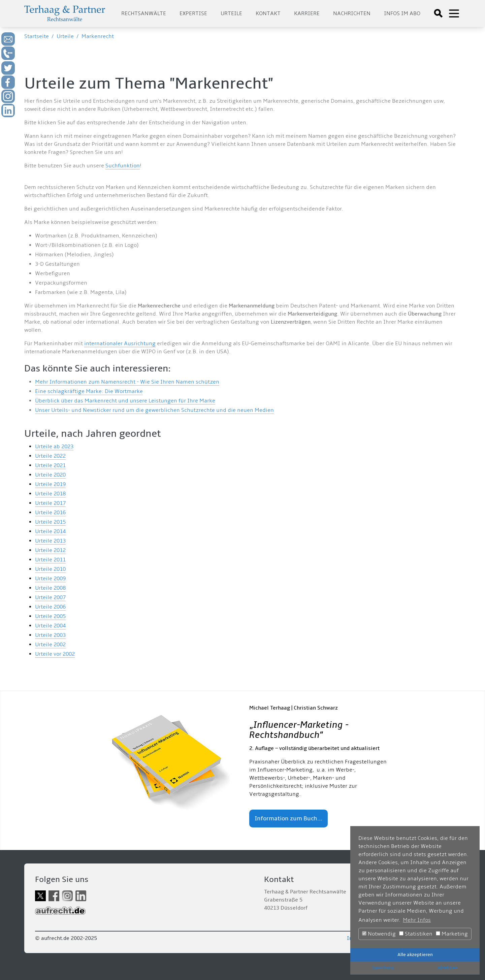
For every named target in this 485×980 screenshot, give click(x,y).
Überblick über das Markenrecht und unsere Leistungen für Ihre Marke (125, 401)
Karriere (307, 13)
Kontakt (268, 13)
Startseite (37, 36)
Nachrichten (352, 13)
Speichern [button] (383, 968)
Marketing (452, 934)
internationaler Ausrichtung (120, 344)
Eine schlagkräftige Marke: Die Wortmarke (89, 391)
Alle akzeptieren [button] (415, 955)
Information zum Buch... (288, 819)
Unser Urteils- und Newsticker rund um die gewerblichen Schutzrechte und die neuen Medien (154, 410)
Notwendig (379, 934)
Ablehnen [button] (447, 968)
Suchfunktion (123, 166)
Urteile (231, 13)
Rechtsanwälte (144, 13)
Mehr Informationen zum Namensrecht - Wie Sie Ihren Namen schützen (127, 382)
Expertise (193, 13)
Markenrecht (98, 36)
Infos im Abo (402, 13)
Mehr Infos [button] (417, 920)
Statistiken (416, 934)
